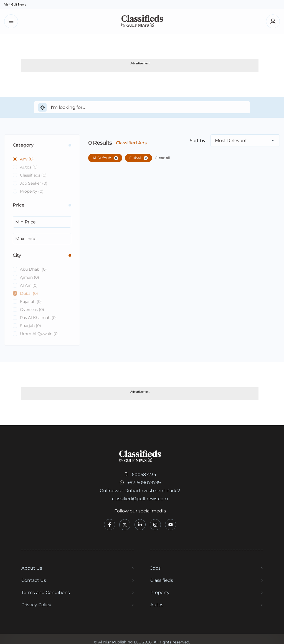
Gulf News (19, 4)
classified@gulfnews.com (140, 499)
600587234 (144, 475)
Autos (157, 605)
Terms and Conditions (46, 593)
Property (160, 593)
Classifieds (162, 580)
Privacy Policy (36, 605)
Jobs (155, 568)
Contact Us (34, 580)
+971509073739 (144, 483)
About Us (32, 568)
